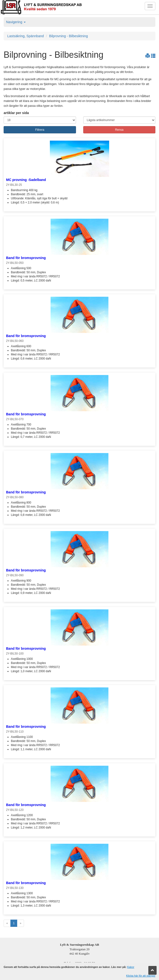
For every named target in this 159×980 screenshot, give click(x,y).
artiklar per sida (16, 113)
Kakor (131, 967)
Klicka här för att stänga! (141, 976)
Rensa (119, 130)
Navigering (16, 22)
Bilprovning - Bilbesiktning (68, 36)
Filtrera (40, 130)
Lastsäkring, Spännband (26, 36)
